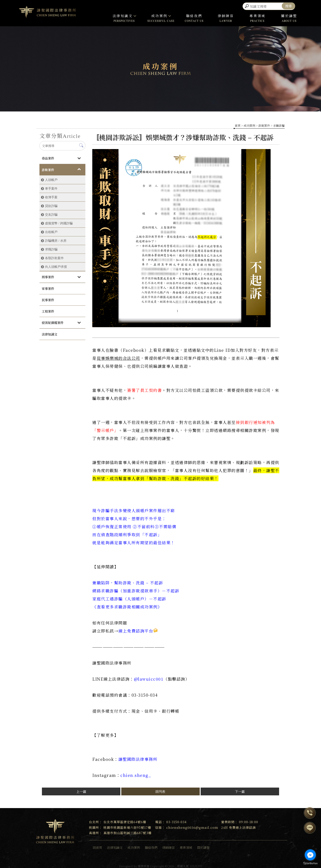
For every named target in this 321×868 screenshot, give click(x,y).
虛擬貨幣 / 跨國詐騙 (59, 222)
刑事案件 (48, 276)
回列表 (160, 790)
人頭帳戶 (51, 178)
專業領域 (257, 14)
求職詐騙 (279, 124)
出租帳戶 (51, 231)
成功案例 (161, 14)
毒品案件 (48, 157)
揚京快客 (144, 865)
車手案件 (51, 187)
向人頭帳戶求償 (56, 265)
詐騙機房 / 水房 (56, 239)
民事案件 (48, 299)
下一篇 (240, 790)
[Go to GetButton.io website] (310, 863)
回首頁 (97, 846)
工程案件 (48, 310)
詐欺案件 (264, 124)
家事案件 (48, 287)
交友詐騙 (51, 213)
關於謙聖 (289, 14)
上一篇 (81, 790)
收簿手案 (51, 196)
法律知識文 (124, 14)
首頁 (238, 124)
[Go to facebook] (310, 855)
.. (176, 865)
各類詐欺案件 (54, 257)
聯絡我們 (194, 14)
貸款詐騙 (51, 205)
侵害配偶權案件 (53, 321)
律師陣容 (226, 14)
